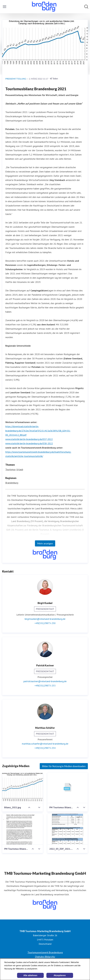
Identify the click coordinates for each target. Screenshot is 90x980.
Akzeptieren (60, 975)
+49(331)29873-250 (45, 623)
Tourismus (10, 469)
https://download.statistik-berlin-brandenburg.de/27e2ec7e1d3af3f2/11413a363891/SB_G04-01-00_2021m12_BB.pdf (38, 431)
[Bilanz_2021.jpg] (23, 788)
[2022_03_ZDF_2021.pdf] (68, 829)
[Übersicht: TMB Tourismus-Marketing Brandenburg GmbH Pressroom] (44, 7)
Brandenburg (12, 483)
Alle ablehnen (30, 975)
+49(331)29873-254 (45, 748)
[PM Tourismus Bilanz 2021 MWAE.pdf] (23, 829)
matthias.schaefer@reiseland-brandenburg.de (45, 744)
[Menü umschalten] (5, 7)
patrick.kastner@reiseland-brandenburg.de (45, 681)
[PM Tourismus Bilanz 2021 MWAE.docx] (68, 788)
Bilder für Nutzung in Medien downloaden (64, 766)
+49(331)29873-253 (45, 686)
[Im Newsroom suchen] (86, 7)
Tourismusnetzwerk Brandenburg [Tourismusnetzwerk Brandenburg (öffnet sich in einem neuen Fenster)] (45, 952)
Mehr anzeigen (45, 543)
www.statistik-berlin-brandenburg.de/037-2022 (29, 439)
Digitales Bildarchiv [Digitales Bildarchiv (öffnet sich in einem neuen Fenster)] (45, 957)
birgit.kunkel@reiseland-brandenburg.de (45, 619)
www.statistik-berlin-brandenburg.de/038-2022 (29, 443)
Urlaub (20, 469)
